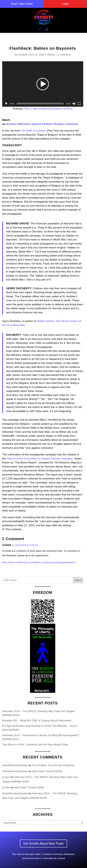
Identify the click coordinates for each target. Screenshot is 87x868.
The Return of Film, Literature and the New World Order (35, 745)
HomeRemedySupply (15, 765)
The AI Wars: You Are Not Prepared (53, 765)
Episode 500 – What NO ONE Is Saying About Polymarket (37, 721)
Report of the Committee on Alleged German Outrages (40, 459)
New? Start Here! (22, 4)
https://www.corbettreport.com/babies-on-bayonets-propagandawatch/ (39, 562)
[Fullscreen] (79, 104)
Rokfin (48, 124)
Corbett (23, 55)
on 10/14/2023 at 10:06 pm (25, 545)
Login (65, 4)
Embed (68, 109)
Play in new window (36, 109)
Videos (51, 55)
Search (78, 580)
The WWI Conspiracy (34, 131)
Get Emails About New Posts (44, 843)
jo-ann (6, 777)
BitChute (24, 124)
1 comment (64, 55)
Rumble (59, 124)
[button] (43, 84)
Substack (72, 124)
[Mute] (74, 104)
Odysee (36, 124)
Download (56, 109)
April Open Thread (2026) (47, 771)
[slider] (40, 104)
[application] (43, 84)
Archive (11, 124)
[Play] (6, 104)
